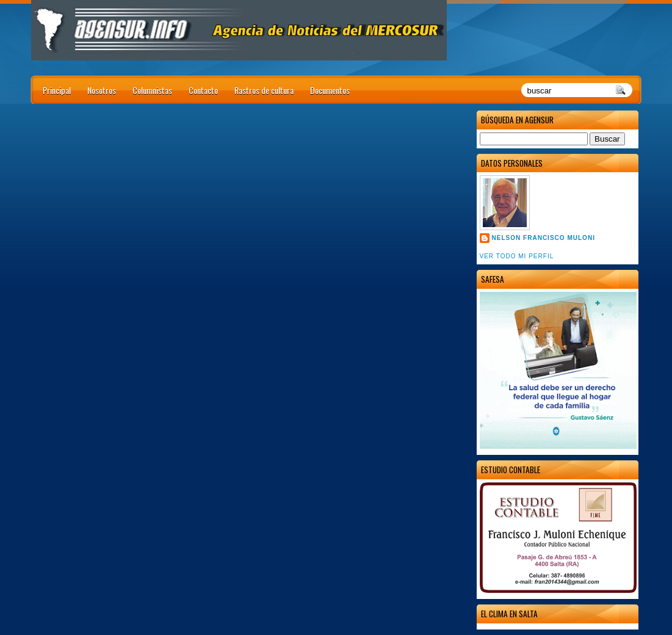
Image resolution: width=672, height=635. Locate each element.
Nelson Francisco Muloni (544, 238)
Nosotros (102, 90)
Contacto (203, 90)
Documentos (330, 90)
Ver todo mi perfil (517, 256)
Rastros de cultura (264, 90)
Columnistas (152, 90)
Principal (57, 90)
